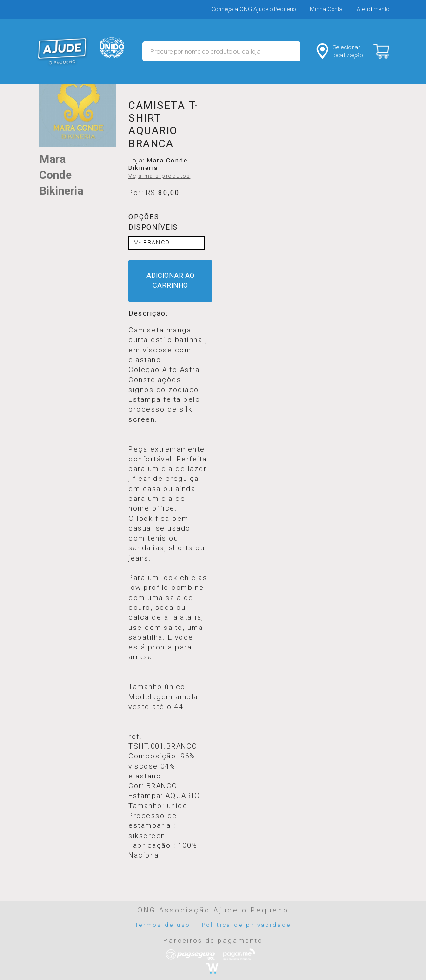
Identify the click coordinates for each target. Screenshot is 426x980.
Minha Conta (326, 9)
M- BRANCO (152, 243)
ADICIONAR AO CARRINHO (170, 280)
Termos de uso (163, 925)
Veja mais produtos (159, 176)
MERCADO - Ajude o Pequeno (62, 51)
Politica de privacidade (246, 925)
